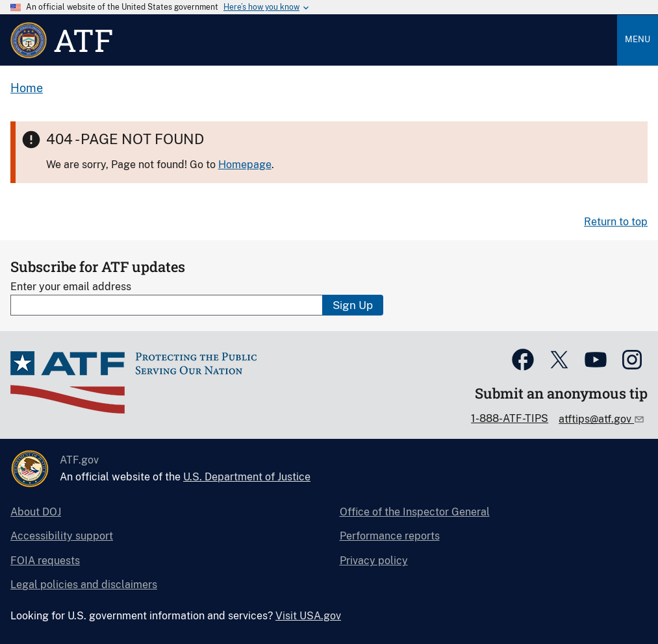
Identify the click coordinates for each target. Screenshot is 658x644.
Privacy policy (374, 561)
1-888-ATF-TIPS (510, 418)
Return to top (616, 222)
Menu (638, 39)
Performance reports (390, 536)
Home (27, 88)
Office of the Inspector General (415, 512)
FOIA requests (45, 561)
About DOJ (36, 512)
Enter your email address (71, 287)
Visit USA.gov (308, 616)
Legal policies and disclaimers (84, 585)
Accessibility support (62, 536)
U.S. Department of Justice (247, 477)
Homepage (245, 165)
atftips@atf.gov (596, 419)
